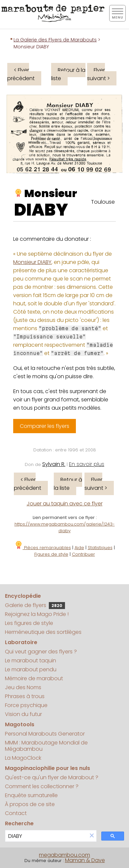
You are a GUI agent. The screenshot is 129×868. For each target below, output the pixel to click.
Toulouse (103, 202)
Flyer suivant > (98, 74)
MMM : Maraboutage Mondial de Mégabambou (46, 746)
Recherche (19, 823)
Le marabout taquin (31, 661)
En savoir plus (87, 464)
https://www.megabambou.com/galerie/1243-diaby (65, 527)
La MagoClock (23, 758)
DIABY (41, 210)
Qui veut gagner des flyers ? (41, 652)
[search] (46, 836)
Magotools (20, 724)
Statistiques (100, 548)
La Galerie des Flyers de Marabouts (55, 40)
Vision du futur (23, 714)
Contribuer (83, 554)
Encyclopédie (23, 596)
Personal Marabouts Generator (45, 734)
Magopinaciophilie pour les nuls (48, 768)
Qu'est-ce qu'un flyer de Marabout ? (52, 777)
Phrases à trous (25, 696)
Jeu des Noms (23, 687)
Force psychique (26, 705)
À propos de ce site (30, 804)
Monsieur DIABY (32, 262)
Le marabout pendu (31, 669)
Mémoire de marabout (34, 678)
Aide (79, 548)
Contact (16, 813)
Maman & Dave (85, 860)
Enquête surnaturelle (31, 795)
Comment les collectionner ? (42, 786)
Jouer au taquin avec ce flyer (65, 504)
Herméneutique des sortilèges (43, 632)
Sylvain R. (54, 464)
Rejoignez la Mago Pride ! (37, 614)
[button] (92, 836)
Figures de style (51, 554)
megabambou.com (64, 855)
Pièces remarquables (43, 548)
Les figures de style (29, 623)
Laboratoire (21, 642)
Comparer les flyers (45, 426)
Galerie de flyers (35, 605)
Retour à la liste (68, 74)
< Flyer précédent (21, 74)
